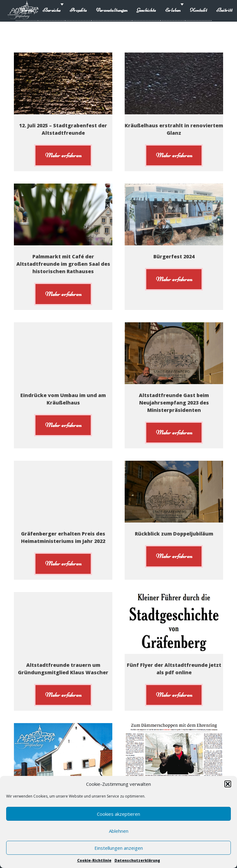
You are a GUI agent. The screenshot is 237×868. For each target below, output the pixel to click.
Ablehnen (119, 831)
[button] (228, 784)
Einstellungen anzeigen (119, 848)
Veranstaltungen (112, 10)
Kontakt (198, 10)
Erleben (173, 10)
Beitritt (224, 10)
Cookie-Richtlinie (94, 860)
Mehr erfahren (63, 155)
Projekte (78, 10)
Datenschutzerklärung (137, 860)
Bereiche (52, 10)
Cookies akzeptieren (118, 814)
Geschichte (146, 10)
